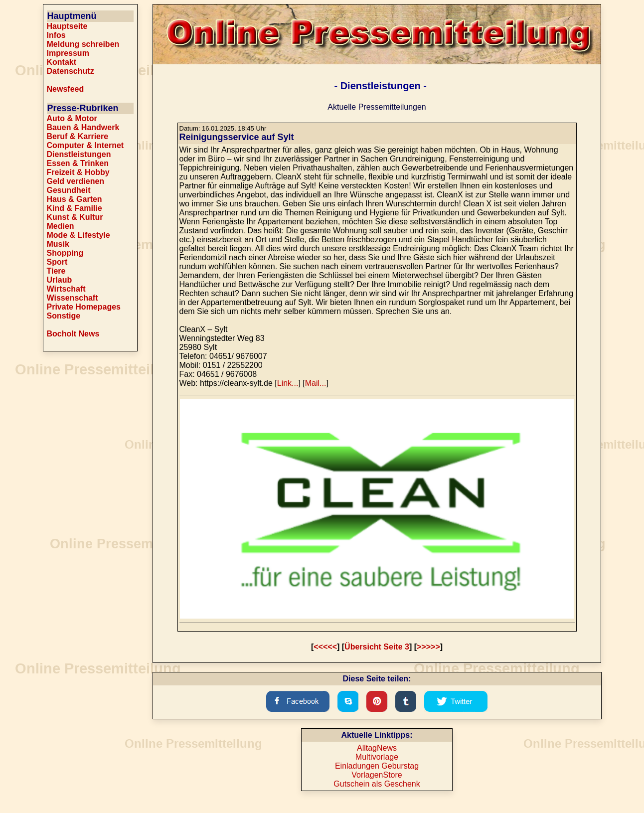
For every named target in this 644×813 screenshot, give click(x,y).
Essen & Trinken (78, 163)
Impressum (68, 53)
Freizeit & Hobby (78, 172)
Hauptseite (67, 26)
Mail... (316, 383)
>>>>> (428, 647)
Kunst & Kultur (75, 217)
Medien (61, 226)
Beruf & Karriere (78, 136)
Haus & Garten (75, 199)
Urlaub (60, 280)
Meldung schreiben (83, 44)
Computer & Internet (85, 145)
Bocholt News (73, 334)
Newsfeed (66, 89)
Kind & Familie (75, 208)
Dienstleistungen (79, 154)
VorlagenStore (377, 775)
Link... (288, 383)
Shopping (65, 253)
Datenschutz (71, 71)
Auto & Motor (72, 118)
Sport (57, 262)
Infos (56, 35)
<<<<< (325, 647)
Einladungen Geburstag (377, 766)
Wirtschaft (66, 289)
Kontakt (62, 62)
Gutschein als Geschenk (377, 784)
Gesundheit (69, 190)
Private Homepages (84, 307)
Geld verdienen (76, 181)
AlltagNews (377, 748)
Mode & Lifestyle (79, 235)
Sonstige (64, 316)
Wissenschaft (73, 298)
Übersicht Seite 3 (377, 647)
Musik (58, 244)
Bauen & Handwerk (83, 127)
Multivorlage (377, 757)
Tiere (56, 271)
